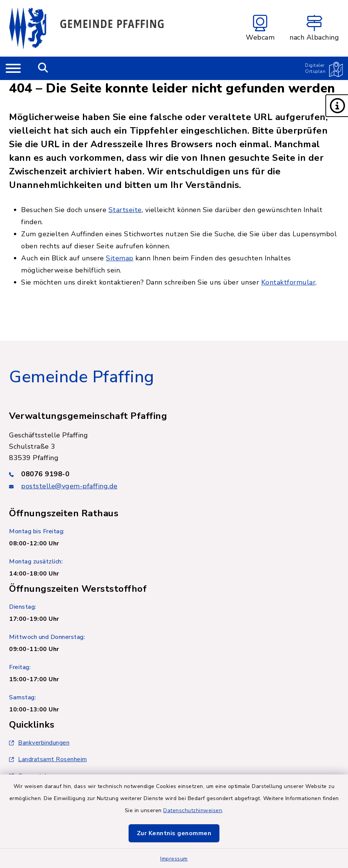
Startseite (125, 210)
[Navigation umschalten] (13, 68)
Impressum (174, 859)
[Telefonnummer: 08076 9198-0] (174, 474)
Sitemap (120, 258)
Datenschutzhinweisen (193, 810)
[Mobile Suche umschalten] (43, 68)
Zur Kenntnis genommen (174, 833)
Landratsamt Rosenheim (48, 759)
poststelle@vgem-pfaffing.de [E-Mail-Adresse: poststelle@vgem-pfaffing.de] (69, 486)
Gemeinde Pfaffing (82, 377)
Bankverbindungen (39, 743)
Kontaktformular (289, 282)
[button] (337, 106)
